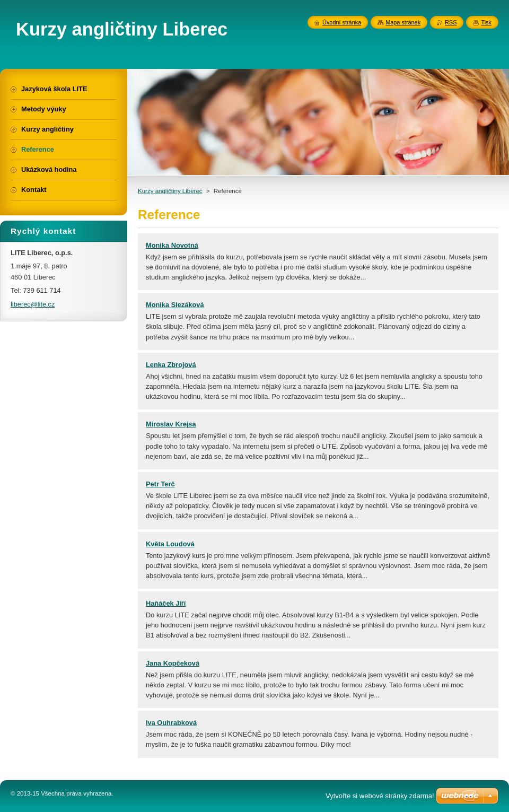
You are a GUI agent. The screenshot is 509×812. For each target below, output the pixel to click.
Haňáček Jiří (166, 603)
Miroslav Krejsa (171, 424)
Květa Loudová (170, 544)
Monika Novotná (172, 245)
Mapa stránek (403, 22)
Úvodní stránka (342, 22)
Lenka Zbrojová (171, 365)
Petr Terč (160, 484)
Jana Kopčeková (173, 663)
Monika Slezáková (175, 305)
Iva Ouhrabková (171, 723)
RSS (451, 22)
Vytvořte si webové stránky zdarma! (380, 796)
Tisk (486, 22)
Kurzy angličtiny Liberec (170, 191)
